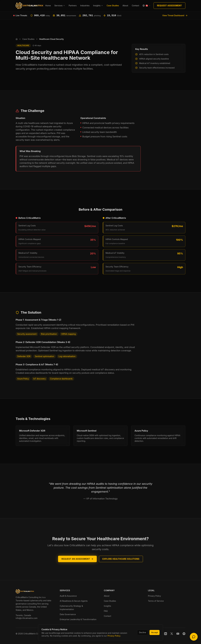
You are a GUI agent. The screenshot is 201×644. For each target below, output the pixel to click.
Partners (73, 6)
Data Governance (68, 614)
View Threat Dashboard (175, 15)
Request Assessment (169, 6)
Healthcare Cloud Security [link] (52, 39)
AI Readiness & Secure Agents (74, 601)
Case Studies (113, 6)
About (125, 6)
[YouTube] (178, 634)
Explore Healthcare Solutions (121, 563)
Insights (98, 6)
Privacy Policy (154, 596)
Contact (135, 6)
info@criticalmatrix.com (27, 618)
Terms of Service (156, 601)
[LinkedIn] (166, 634)
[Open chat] (194, 637)
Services (60, 6)
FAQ (106, 611)
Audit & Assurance (68, 596)
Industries (85, 6)
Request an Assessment (77, 563)
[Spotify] (184, 634)
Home (48, 6)
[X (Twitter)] (172, 634)
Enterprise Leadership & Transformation (78, 619)
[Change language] (146, 6)
